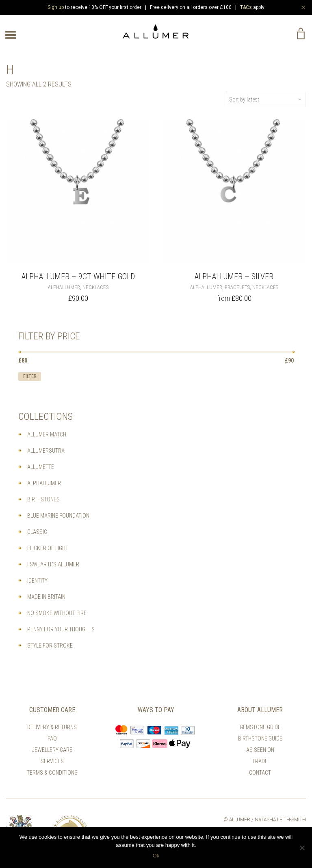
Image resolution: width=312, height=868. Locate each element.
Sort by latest (265, 99)
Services (52, 761)
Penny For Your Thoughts (61, 629)
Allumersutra (46, 451)
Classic (37, 532)
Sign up (56, 7)
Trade (260, 761)
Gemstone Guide (260, 727)
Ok (156, 856)
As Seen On (260, 750)
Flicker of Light (48, 548)
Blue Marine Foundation (58, 516)
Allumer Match (47, 434)
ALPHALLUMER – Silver (234, 276)
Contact (260, 773)
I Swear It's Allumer (53, 564)
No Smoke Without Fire (57, 613)
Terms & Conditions (52, 773)
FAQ (52, 738)
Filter (30, 376)
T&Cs (246, 7)
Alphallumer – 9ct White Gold (78, 276)
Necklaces (95, 287)
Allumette (41, 467)
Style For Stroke (50, 646)
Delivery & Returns (52, 727)
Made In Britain (46, 597)
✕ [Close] (303, 7)
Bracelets (237, 287)
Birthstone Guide (260, 738)
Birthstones (43, 499)
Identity (37, 581)
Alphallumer (64, 287)
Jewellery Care (52, 750)
